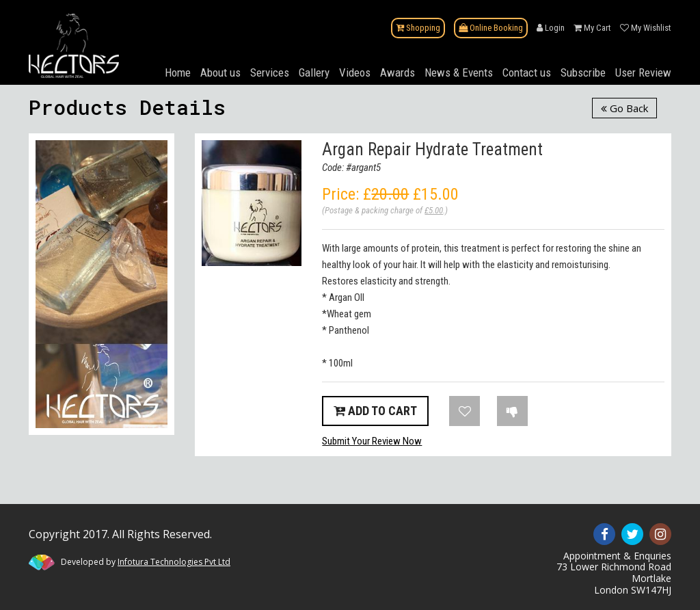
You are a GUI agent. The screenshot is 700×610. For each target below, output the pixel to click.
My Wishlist (646, 28)
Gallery (314, 72)
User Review (643, 72)
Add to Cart (375, 411)
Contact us (527, 72)
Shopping (418, 28)
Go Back (624, 108)
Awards (398, 72)
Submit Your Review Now (372, 441)
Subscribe (583, 72)
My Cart (592, 28)
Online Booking (491, 28)
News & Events (459, 72)
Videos (355, 72)
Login (551, 28)
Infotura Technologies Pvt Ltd (174, 562)
